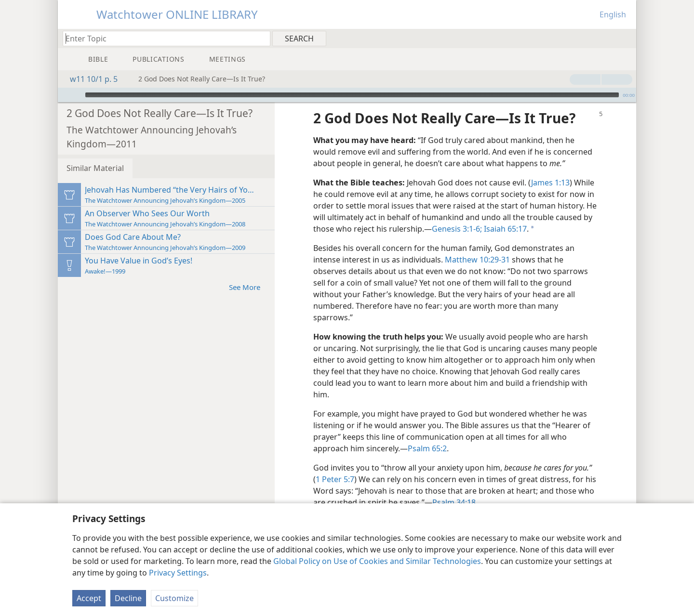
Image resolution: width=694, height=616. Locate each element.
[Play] (77, 95)
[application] (347, 95)
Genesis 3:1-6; (457, 229)
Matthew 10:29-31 (477, 260)
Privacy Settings (178, 573)
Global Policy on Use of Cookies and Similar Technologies (377, 561)
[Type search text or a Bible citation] (162, 38)
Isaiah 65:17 (504, 229)
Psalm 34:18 (454, 502)
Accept (89, 598)
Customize (174, 598)
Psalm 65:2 (427, 448)
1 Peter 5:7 (335, 479)
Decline (128, 598)
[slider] (352, 95)
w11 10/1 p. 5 (89, 79)
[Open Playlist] (65, 95)
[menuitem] (625, 38)
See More (249, 287)
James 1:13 (550, 183)
